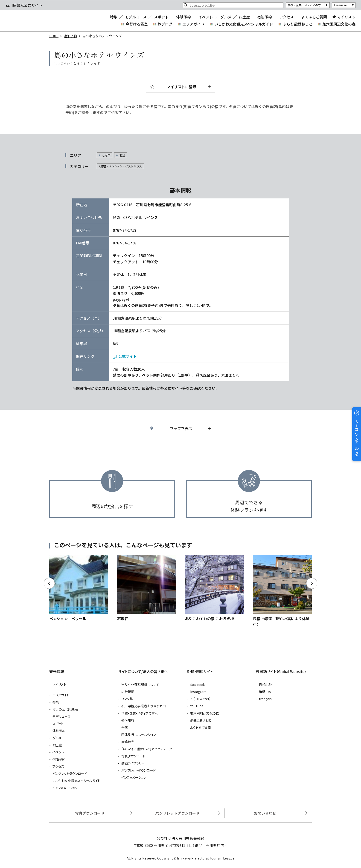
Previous (49, 583)
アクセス (287, 17)
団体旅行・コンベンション (138, 735)
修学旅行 (128, 720)
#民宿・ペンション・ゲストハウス (120, 166)
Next (312, 583)
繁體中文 (265, 692)
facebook (197, 685)
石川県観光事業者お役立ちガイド (144, 706)
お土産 (244, 17)
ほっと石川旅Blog (65, 709)
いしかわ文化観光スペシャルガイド (244, 24)
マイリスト (346, 17)
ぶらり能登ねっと (298, 24)
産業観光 (128, 742)
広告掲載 (128, 692)
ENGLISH (266, 685)
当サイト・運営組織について (140, 685)
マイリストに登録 (181, 87)
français (265, 699)
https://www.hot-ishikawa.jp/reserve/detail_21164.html (214, 588)
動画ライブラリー (133, 763)
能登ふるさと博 (201, 720)
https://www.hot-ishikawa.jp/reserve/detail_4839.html (282, 591)
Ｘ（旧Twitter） (201, 699)
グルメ (226, 17)
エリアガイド (193, 24)
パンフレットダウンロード (70, 773)
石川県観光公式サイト (33, 21)
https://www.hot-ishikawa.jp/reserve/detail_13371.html (147, 588)
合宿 (125, 728)
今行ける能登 (137, 24)
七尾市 (106, 155)
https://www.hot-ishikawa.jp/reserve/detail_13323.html (79, 588)
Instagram (198, 692)
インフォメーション (65, 788)
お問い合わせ (265, 813)
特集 (114, 17)
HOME (54, 36)
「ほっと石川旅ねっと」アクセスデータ (147, 749)
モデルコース (136, 17)
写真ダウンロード (133, 756)
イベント (206, 17)
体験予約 (183, 17)
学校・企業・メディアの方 (304, 5)
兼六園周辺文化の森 (339, 24)
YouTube (197, 706)
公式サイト (128, 356)
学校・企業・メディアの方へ (140, 713)
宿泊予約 (265, 17)
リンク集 (127, 699)
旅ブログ (165, 24)
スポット (161, 17)
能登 (122, 155)
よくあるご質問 (314, 17)
